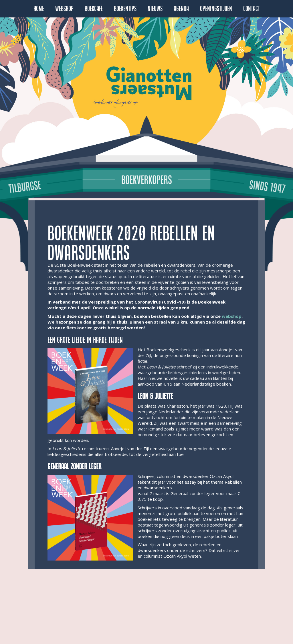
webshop (232, 316)
